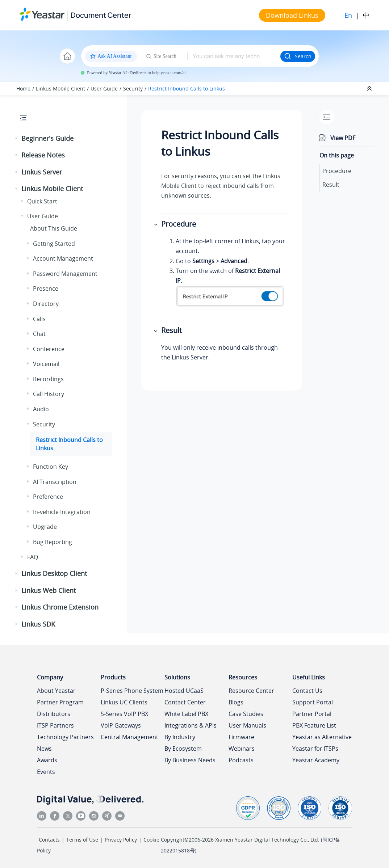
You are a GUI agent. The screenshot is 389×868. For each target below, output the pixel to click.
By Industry (180, 737)
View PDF (343, 138)
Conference (49, 349)
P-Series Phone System (132, 691)
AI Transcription (55, 482)
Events (46, 772)
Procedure (337, 171)
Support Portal (313, 702)
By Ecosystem (183, 749)
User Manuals (247, 725)
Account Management (63, 258)
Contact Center (185, 702)
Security (133, 89)
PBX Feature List (314, 725)
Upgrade (45, 527)
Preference (48, 497)
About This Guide (54, 228)
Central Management (129, 737)
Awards (47, 760)
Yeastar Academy (316, 760)
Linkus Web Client (49, 590)
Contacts (49, 840)
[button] (17, 139)
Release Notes (43, 155)
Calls (39, 319)
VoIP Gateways (121, 725)
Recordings (48, 379)
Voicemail (46, 364)
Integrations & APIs (191, 725)
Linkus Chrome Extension (60, 607)
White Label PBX (186, 714)
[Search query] (234, 56)
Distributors (54, 714)
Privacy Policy (121, 840)
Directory (46, 304)
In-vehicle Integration (62, 512)
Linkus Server (42, 172)
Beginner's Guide (47, 138)
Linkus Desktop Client (54, 573)
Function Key (51, 467)
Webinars (242, 749)
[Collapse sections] (370, 89)
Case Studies (246, 714)
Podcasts (241, 760)
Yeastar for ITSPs (315, 749)
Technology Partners (65, 737)
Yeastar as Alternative (322, 737)
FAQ (33, 557)
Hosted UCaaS (184, 691)
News (44, 749)
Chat (39, 334)
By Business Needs (190, 760)
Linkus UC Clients (124, 702)
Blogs (236, 702)
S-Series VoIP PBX (124, 714)
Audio (41, 409)
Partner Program (60, 702)
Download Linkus (292, 15)
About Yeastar (56, 691)
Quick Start (42, 201)
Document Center (101, 15)
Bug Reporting (53, 542)
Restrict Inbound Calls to (187, 89)
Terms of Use (82, 840)
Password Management (65, 274)
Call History (49, 394)
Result (331, 185)
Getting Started (54, 244)
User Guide (104, 89)
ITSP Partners (55, 725)
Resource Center (251, 691)
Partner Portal (312, 714)
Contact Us (307, 691)
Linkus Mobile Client (60, 89)
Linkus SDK (38, 624)
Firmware (241, 737)
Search (298, 56)
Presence (46, 288)
